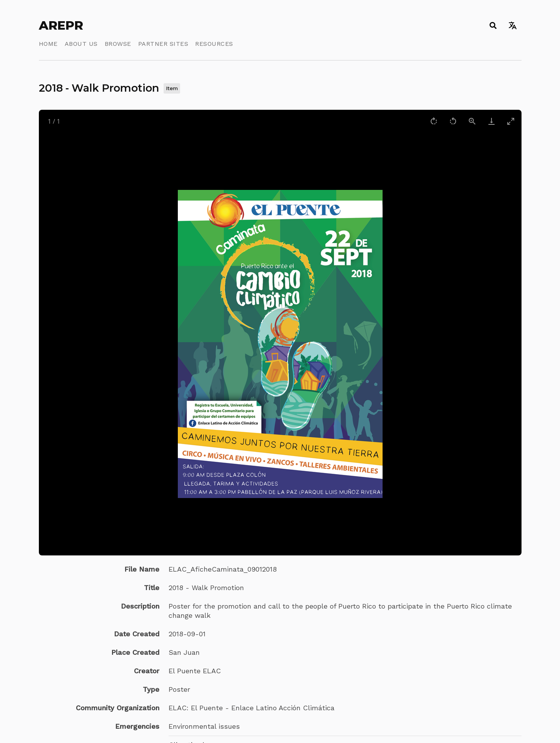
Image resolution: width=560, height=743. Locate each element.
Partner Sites (163, 44)
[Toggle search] (493, 25)
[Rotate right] (434, 121)
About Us (81, 44)
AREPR (61, 25)
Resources (214, 44)
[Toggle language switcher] (513, 25)
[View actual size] (472, 121)
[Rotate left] (453, 121)
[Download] (491, 121)
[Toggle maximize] (511, 121)
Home (48, 44)
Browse (118, 44)
